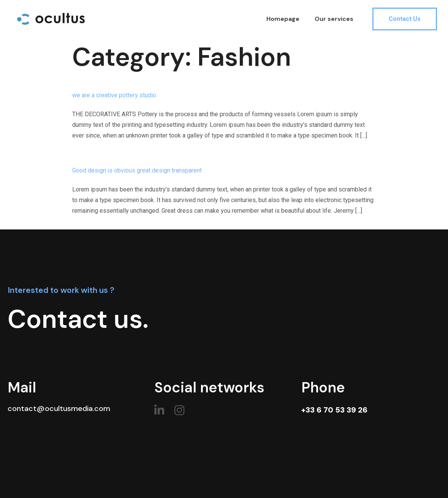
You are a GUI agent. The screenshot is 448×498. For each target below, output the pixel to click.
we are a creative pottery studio (114, 95)
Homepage (283, 19)
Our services (334, 19)
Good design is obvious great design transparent (137, 170)
